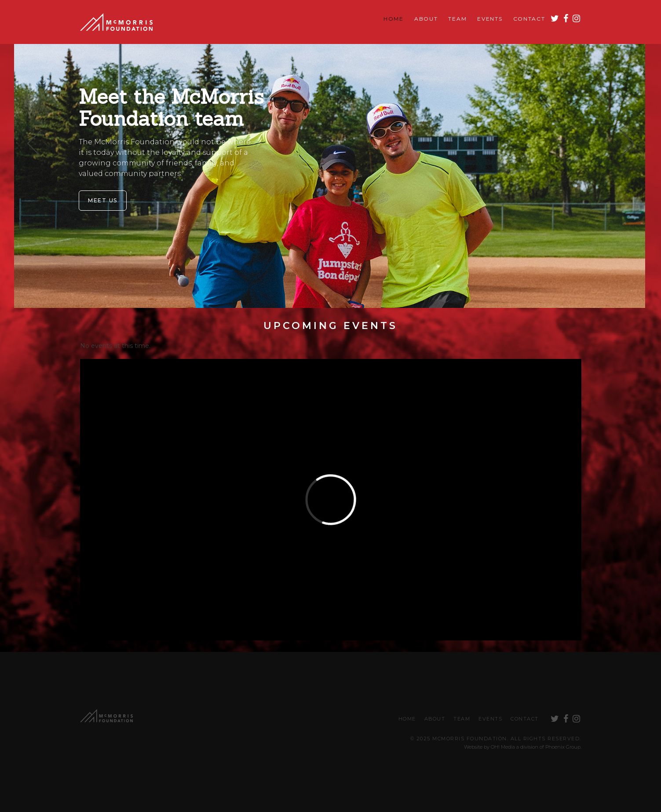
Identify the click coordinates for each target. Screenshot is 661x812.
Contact (529, 19)
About (426, 19)
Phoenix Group (563, 747)
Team (457, 19)
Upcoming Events (330, 326)
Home (394, 19)
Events (490, 19)
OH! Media (503, 747)
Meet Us (103, 200)
